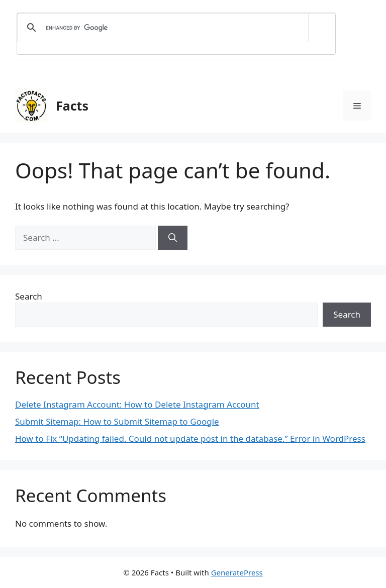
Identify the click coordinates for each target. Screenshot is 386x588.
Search (29, 296)
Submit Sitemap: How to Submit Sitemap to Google (117, 421)
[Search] (173, 238)
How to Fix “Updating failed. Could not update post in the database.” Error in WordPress (190, 438)
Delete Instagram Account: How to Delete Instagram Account (137, 404)
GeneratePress (237, 572)
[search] (174, 28)
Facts (72, 106)
